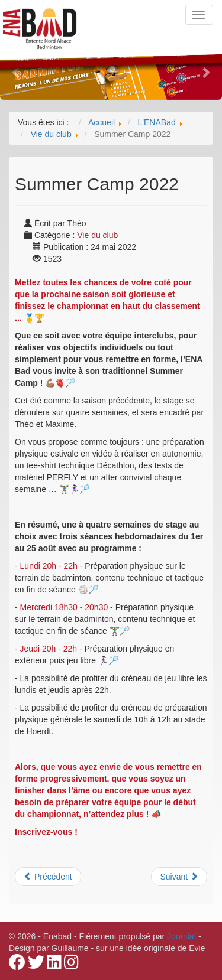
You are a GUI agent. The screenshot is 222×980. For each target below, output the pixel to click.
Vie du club (97, 235)
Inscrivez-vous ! (46, 832)
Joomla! (181, 936)
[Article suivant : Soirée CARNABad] (179, 877)
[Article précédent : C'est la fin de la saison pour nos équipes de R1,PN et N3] (48, 877)
